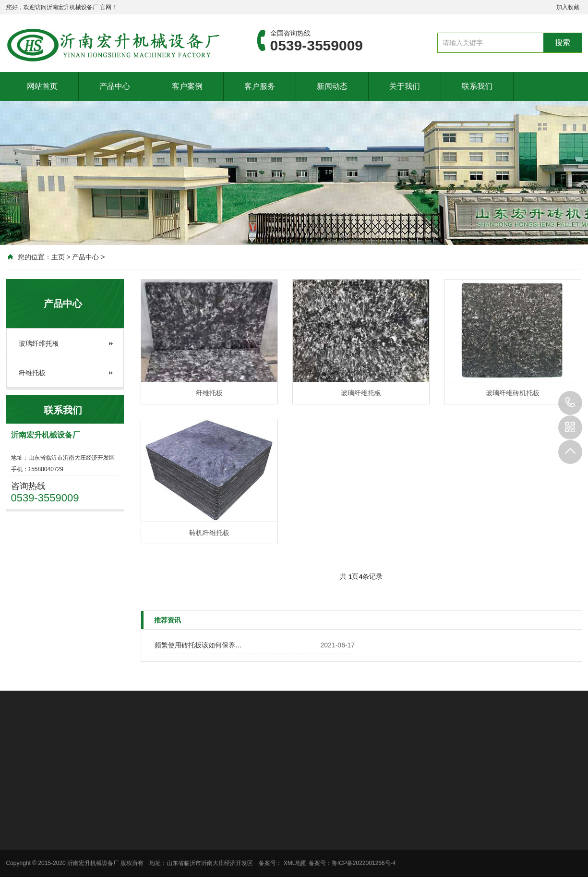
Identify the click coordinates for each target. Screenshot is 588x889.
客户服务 (260, 86)
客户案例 (187, 86)
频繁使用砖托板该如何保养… (198, 645)
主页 (58, 257)
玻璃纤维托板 (39, 343)
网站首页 (42, 86)
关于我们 (405, 86)
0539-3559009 (570, 403)
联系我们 (477, 86)
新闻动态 (332, 86)
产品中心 (115, 86)
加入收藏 (568, 7)
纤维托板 (32, 373)
